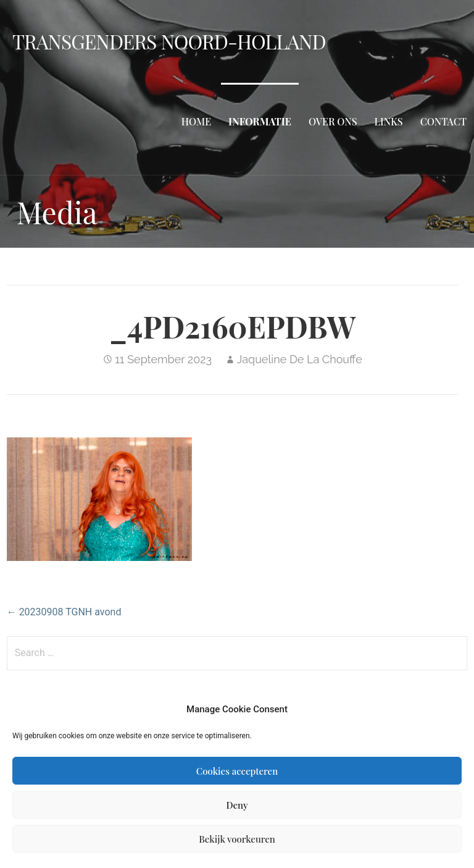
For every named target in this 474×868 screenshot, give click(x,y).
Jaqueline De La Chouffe (300, 359)
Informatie (260, 121)
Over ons (333, 121)
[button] (99, 499)
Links (389, 121)
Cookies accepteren (237, 771)
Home (196, 121)
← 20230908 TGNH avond (64, 612)
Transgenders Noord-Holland (169, 41)
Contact (443, 121)
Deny (237, 805)
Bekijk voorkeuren (237, 839)
